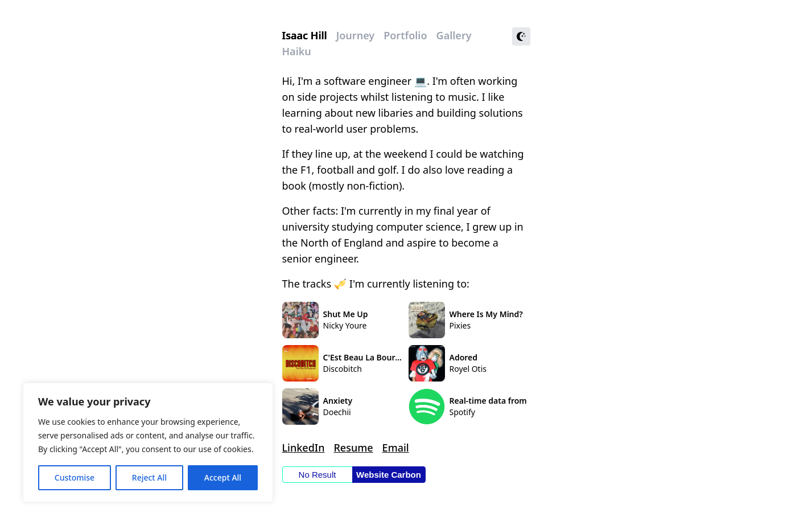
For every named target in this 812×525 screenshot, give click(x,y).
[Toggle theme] (521, 36)
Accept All (223, 477)
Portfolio (405, 35)
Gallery (454, 35)
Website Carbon (389, 475)
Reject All (149, 477)
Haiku (297, 51)
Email (396, 448)
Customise (75, 477)
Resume (353, 448)
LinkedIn (304, 448)
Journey (355, 35)
